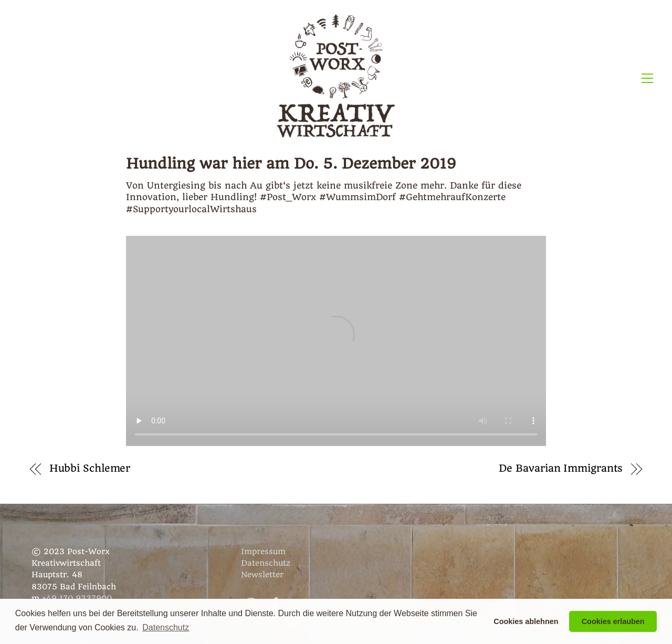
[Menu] (647, 78)
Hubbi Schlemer (90, 469)
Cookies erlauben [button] (613, 621)
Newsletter (262, 575)
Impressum (263, 552)
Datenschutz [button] (166, 627)
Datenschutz (266, 563)
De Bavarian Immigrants (561, 469)
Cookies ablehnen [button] (526, 621)
